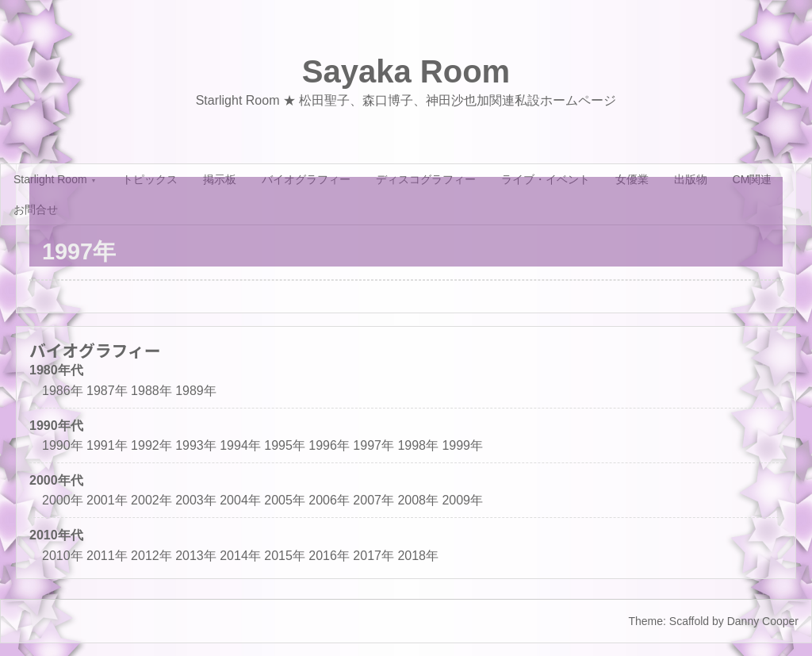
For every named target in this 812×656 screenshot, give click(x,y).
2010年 (63, 556)
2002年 (151, 500)
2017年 (373, 556)
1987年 (107, 391)
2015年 (285, 556)
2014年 (240, 556)
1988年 (151, 391)
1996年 (329, 445)
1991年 (107, 445)
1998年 (418, 445)
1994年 (240, 445)
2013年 (196, 556)
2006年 (329, 500)
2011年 (107, 556)
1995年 (285, 445)
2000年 (63, 500)
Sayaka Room (406, 71)
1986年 (63, 391)
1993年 (196, 445)
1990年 (63, 445)
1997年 (373, 445)
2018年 (418, 556)
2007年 (373, 500)
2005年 (285, 500)
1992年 (151, 445)
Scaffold (689, 621)
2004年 (240, 500)
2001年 (107, 500)
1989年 (196, 391)
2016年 (329, 556)
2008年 (418, 500)
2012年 (151, 556)
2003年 (196, 500)
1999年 (462, 445)
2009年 (462, 500)
